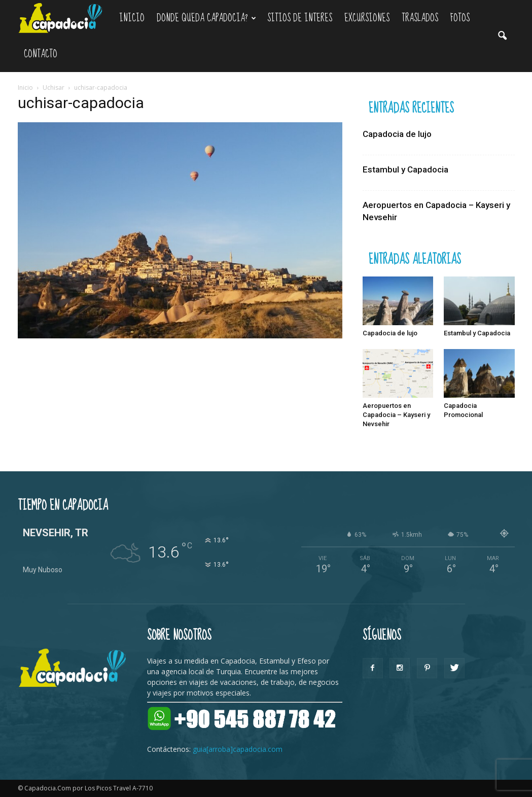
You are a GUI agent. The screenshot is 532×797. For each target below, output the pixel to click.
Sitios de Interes (300, 18)
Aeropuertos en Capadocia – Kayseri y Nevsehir (396, 415)
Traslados (420, 18)
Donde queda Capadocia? (206, 18)
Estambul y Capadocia (405, 169)
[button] (503, 36)
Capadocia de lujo (397, 134)
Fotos (460, 18)
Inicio (132, 18)
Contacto (41, 54)
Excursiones (367, 18)
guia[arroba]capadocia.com (238, 749)
